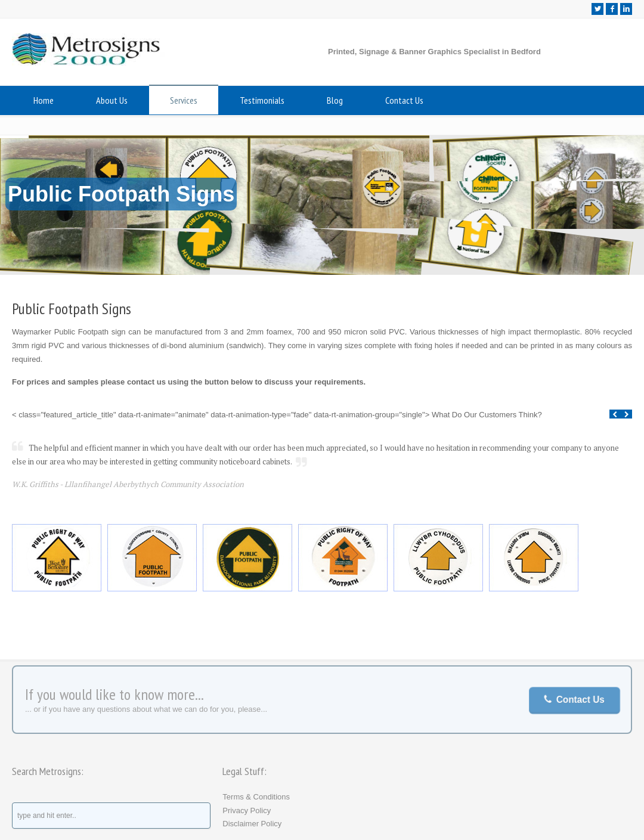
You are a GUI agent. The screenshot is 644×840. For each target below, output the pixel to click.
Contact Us (404, 100)
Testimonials (262, 100)
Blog (335, 100)
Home (44, 100)
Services (184, 100)
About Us (112, 100)
